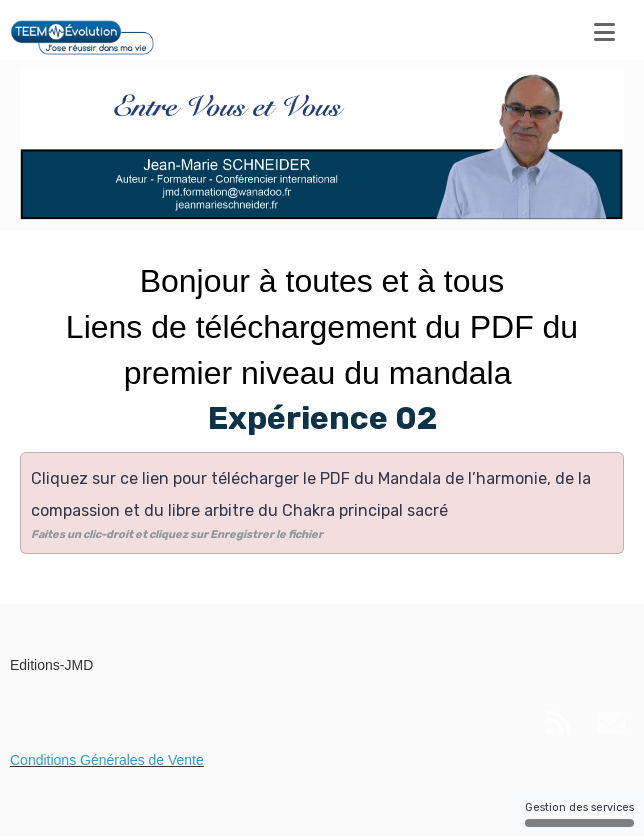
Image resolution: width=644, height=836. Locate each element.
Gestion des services (579, 814)
